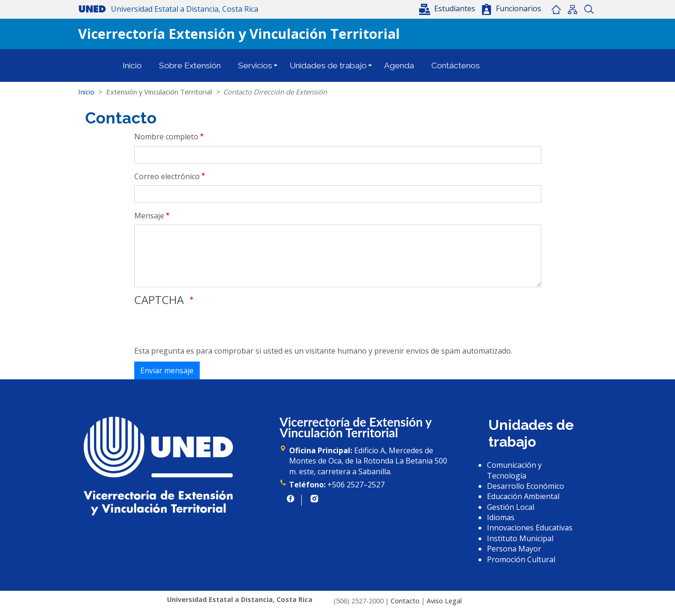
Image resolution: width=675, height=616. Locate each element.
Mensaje (149, 216)
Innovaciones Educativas (530, 528)
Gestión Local (511, 507)
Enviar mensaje (167, 370)
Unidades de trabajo (328, 65)
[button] (448, 8)
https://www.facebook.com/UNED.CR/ (290, 499)
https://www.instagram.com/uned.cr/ (314, 499)
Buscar (589, 9)
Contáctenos (456, 65)
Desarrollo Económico (526, 486)
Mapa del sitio (573, 9)
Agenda (399, 65)
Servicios (255, 65)
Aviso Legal (444, 601)
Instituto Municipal (520, 538)
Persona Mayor (514, 549)
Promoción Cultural (521, 559)
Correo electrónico (167, 176)
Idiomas (501, 517)
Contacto (405, 601)
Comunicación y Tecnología (514, 470)
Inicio (556, 9)
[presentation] (205, 327)
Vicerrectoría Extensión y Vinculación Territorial (239, 33)
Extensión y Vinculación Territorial (159, 92)
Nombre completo (166, 137)
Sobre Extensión (190, 65)
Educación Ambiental (523, 496)
